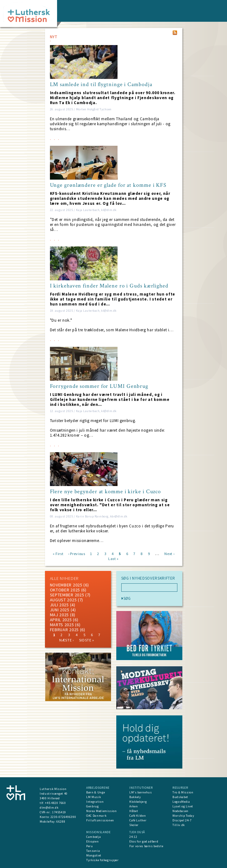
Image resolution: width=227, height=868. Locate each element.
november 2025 (66, 585)
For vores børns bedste (146, 846)
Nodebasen (180, 811)
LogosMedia (181, 802)
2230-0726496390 (63, 817)
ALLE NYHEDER (64, 578)
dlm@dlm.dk (49, 808)
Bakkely (135, 797)
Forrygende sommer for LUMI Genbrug (99, 386)
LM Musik (93, 797)
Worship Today (183, 816)
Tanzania (93, 851)
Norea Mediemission (102, 811)
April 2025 (61, 620)
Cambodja (93, 837)
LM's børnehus (140, 792)
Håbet (134, 811)
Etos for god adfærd (144, 841)
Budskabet (180, 797)
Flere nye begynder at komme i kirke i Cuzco (106, 492)
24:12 (133, 837)
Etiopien (92, 841)
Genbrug (93, 806)
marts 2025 (62, 625)
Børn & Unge (96, 792)
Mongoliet (94, 855)
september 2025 (67, 595)
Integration (95, 802)
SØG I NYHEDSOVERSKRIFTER (148, 578)
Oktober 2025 (65, 590)
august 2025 (63, 600)
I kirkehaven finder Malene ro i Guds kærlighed (109, 286)
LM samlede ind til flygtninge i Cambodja (101, 85)
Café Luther (138, 820)
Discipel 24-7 (182, 820)
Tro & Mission (183, 792)
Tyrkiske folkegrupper (102, 860)
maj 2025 (60, 615)
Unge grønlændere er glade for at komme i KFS (108, 185)
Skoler (134, 825)
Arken (134, 806)
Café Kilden (138, 816)
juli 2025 (59, 605)
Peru (90, 846)
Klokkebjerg (138, 802)
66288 (61, 822)
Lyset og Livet (183, 806)
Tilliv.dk (179, 825)
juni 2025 (60, 610)
